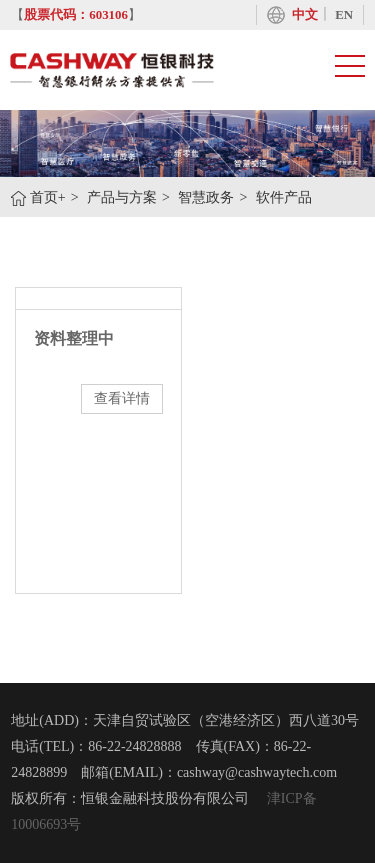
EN (344, 15)
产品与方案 (122, 197)
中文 (305, 15)
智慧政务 (206, 197)
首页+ (48, 197)
